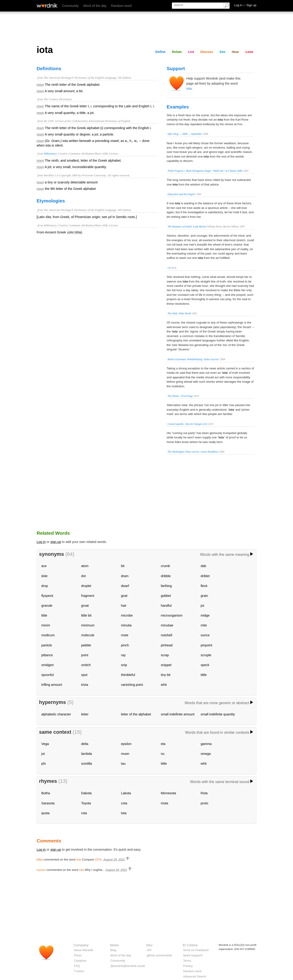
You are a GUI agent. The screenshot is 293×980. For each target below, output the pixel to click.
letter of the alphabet (136, 714)
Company (81, 945)
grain (204, 596)
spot (84, 675)
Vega (45, 744)
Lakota (126, 793)
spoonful (48, 675)
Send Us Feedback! (196, 950)
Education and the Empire (181, 194)
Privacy (188, 966)
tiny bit (166, 675)
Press (78, 955)
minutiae (167, 625)
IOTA (98, 860)
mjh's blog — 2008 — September (185, 134)
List (191, 52)
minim (46, 625)
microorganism (172, 615)
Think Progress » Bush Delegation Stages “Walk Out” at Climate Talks (205, 171)
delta (85, 744)
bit (123, 566)
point (85, 655)
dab (203, 566)
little (44, 615)
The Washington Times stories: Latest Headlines (193, 452)
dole (45, 576)
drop (45, 586)
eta (163, 744)
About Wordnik (84, 950)
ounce (205, 635)
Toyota (86, 803)
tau (123, 764)
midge (205, 615)
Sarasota (48, 803)
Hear (235, 52)
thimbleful (128, 675)
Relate (177, 52)
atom (85, 566)
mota (165, 803)
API (149, 950)
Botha (46, 793)
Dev (149, 945)
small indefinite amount (178, 714)
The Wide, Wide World (179, 313)
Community (70, 6)
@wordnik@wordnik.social (128, 966)
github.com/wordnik (159, 955)
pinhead (167, 645)
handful (166, 606)
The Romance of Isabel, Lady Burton (187, 227)
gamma (206, 744)
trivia (85, 685)
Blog (113, 950)
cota (124, 803)
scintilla (87, 764)
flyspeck (47, 596)
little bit (86, 615)
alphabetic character (56, 714)
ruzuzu (41, 870)
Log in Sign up (245, 5)
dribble (166, 576)
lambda (87, 754)
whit (164, 685)
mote (125, 635)
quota (46, 813)
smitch (86, 665)
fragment (88, 596)
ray (123, 655)
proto (205, 803)
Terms (187, 961)
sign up (56, 542)
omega (206, 754)
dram (125, 576)
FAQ (77, 966)
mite (204, 625)
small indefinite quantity (218, 714)
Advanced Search (195, 976)
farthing (166, 586)
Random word (121, 6)
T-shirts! (79, 971)
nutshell (167, 635)
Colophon (80, 961)
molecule (88, 635)
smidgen (48, 665)
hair (124, 606)
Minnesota (168, 793)
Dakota (87, 793)
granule (47, 606)
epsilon (126, 744)
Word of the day (95, 6)
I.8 (169, 268)
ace (44, 566)
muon (125, 754)
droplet (86, 586)
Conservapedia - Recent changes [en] (187, 424)
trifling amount (52, 685)
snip (124, 665)
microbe (127, 615)
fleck (204, 586)
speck (205, 665)
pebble (86, 645)
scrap (165, 655)
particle (47, 645)
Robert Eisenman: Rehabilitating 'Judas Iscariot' (193, 359)
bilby (40, 860)
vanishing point (132, 685)
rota (84, 813)
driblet (205, 576)
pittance (47, 655)
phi (44, 764)
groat (85, 606)
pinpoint (206, 645)
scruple (206, 655)
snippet (166, 665)
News (114, 945)
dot (84, 576)
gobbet (166, 596)
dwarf (125, 586)
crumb (165, 566)
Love (249, 52)
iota (189, 89)
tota (124, 813)
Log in (41, 542)
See (222, 52)
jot (202, 606)
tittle (204, 675)
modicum (48, 635)
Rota (204, 793)
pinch (125, 645)
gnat (124, 596)
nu (163, 754)
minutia (126, 625)
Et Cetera (190, 945)
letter (85, 714)
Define (160, 52)
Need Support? (193, 955)
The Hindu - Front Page (180, 396)
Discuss (207, 52)
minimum (88, 625)
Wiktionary (50, 154)
